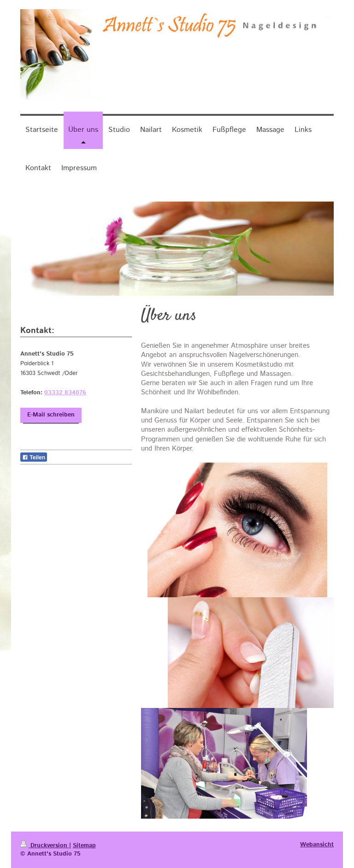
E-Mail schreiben (51, 415)
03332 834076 (65, 393)
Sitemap (84, 846)
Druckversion (45, 846)
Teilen (34, 458)
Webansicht (317, 845)
